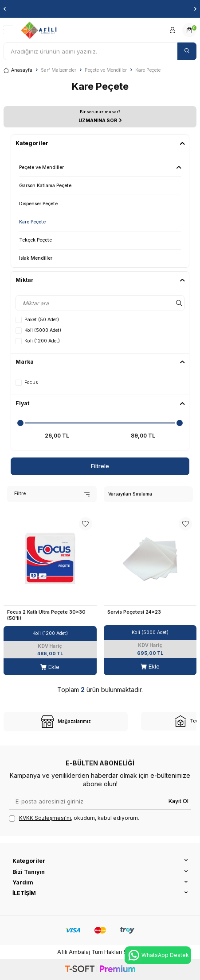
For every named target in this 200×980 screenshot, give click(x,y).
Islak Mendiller (36, 258)
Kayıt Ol (178, 801)
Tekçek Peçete (35, 240)
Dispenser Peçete (38, 204)
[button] (5, 9)
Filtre (52, 494)
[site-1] (66, 722)
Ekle (50, 667)
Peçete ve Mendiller (106, 70)
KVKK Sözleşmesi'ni (45, 818)
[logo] (39, 30)
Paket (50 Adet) (37, 320)
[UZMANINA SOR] (100, 117)
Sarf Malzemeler (59, 70)
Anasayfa (18, 70)
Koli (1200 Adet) (38, 341)
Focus (27, 383)
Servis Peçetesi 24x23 (134, 612)
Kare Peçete (32, 222)
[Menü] (8, 30)
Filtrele (100, 466)
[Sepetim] (189, 30)
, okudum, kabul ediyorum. (74, 818)
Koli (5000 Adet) (38, 331)
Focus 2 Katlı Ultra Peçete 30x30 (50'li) (46, 615)
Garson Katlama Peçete (45, 186)
